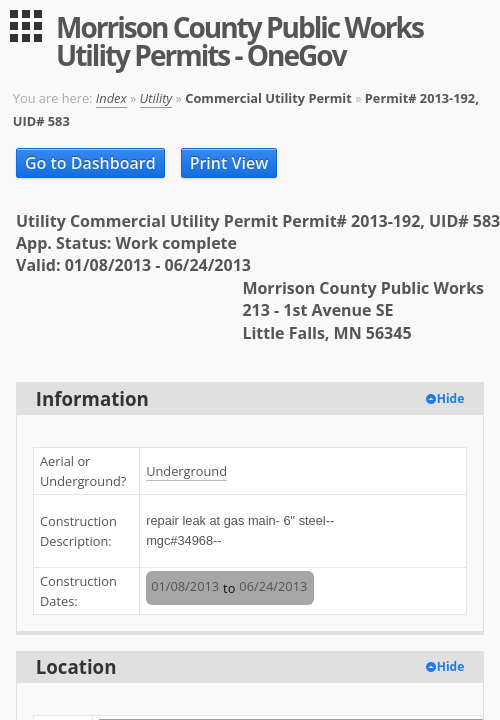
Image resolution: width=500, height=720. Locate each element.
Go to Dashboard (90, 163)
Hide (451, 398)
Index (111, 98)
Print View (229, 163)
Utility (156, 98)
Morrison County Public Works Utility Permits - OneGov (239, 41)
